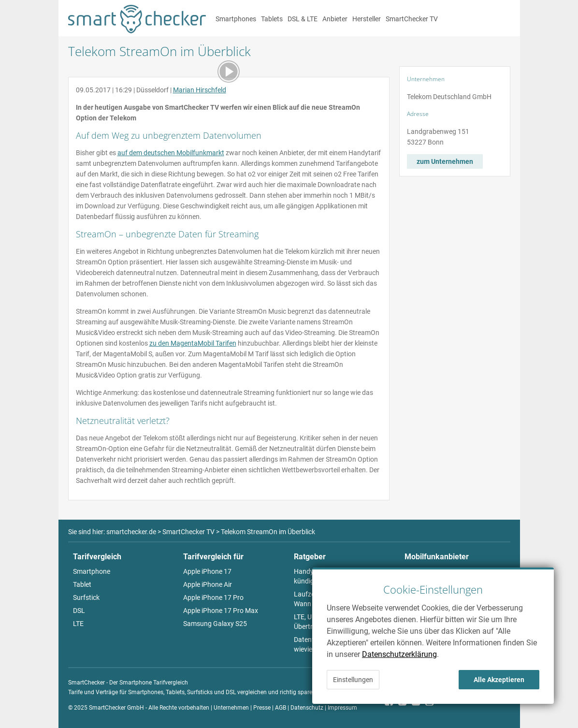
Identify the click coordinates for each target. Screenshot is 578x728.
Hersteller (367, 19)
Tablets (272, 19)
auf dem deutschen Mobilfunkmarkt (171, 153)
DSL (79, 611)
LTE (78, 624)
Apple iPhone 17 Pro (213, 597)
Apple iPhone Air (208, 584)
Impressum (342, 708)
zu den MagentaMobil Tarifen (193, 343)
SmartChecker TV (412, 19)
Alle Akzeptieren (499, 680)
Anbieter (335, 19)
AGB (281, 708)
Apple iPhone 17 (207, 571)
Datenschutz (307, 708)
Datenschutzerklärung (399, 654)
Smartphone (92, 571)
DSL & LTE (303, 19)
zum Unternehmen (445, 161)
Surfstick (86, 597)
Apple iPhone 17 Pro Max (221, 611)
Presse (262, 708)
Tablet (82, 584)
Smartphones (236, 19)
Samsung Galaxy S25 (215, 624)
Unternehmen (231, 708)
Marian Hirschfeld (200, 90)
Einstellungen (353, 680)
